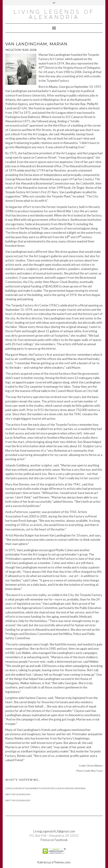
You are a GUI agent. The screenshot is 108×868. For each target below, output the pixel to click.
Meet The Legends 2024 (18, 794)
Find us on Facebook (54, 840)
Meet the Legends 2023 (18, 800)
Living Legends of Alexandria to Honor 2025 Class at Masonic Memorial (46, 788)
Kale (40, 862)
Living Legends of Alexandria (54, 14)
